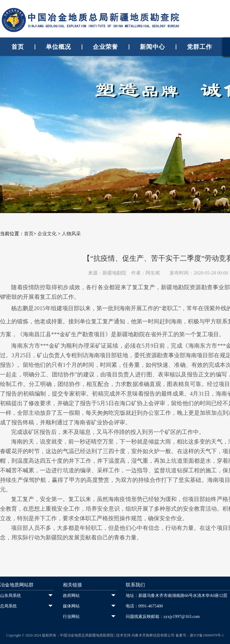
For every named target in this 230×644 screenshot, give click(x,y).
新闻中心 (152, 47)
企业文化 (47, 234)
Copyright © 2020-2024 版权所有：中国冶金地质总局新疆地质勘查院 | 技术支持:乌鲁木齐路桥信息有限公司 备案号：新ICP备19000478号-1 (115, 635)
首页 (18, 47)
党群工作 (199, 47)
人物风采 (71, 234)
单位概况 (58, 47)
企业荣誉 (105, 47)
